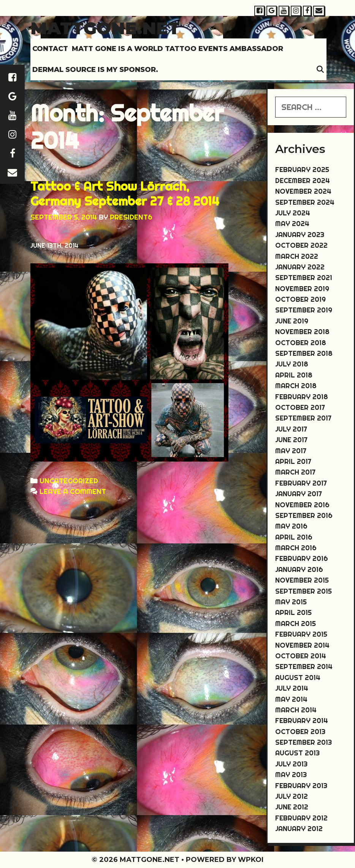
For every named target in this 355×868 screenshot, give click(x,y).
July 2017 (291, 429)
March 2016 (296, 548)
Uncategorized (69, 481)
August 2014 (298, 678)
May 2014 (291, 699)
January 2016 (299, 569)
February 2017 (301, 483)
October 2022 (301, 245)
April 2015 (293, 612)
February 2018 (302, 397)
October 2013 (300, 732)
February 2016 (302, 558)
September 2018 (304, 353)
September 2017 (303, 418)
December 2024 (303, 181)
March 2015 (296, 624)
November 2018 (302, 332)
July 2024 (293, 213)
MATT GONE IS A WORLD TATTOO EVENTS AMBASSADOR (177, 49)
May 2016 (291, 526)
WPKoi (251, 860)
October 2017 (300, 407)
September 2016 (304, 515)
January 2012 (299, 829)
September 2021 (304, 278)
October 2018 (301, 343)
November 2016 (302, 505)
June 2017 (291, 440)
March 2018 (296, 386)
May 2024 (292, 224)
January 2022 (300, 267)
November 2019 (302, 289)
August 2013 (297, 753)
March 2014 (296, 710)
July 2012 (292, 796)
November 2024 (303, 191)
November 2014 (302, 645)
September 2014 (304, 667)
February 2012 (301, 818)
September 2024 (305, 202)
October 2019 (300, 299)
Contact (50, 49)
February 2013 (301, 786)
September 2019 (304, 310)
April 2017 (293, 461)
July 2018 (292, 364)
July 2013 (291, 764)
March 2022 (297, 256)
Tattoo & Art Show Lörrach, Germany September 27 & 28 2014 (125, 193)
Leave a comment (73, 491)
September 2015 (303, 591)
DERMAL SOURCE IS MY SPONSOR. (95, 70)
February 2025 (302, 170)
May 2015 (291, 602)
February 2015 (301, 634)
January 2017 (299, 494)
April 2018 (294, 375)
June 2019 (292, 321)
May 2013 (291, 775)
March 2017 (295, 472)
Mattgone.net (105, 28)
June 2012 (292, 807)
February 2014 (302, 721)
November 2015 (302, 580)
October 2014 (301, 656)
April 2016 (294, 537)
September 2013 (303, 742)
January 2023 (300, 235)
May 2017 (291, 451)
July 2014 (292, 688)
